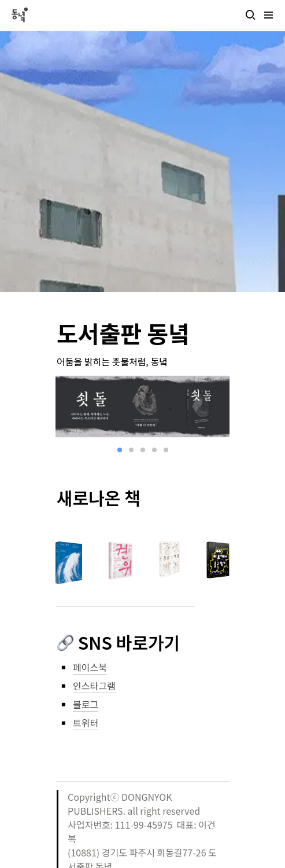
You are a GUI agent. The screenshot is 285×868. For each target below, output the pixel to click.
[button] (250, 15)
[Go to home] (19, 15)
